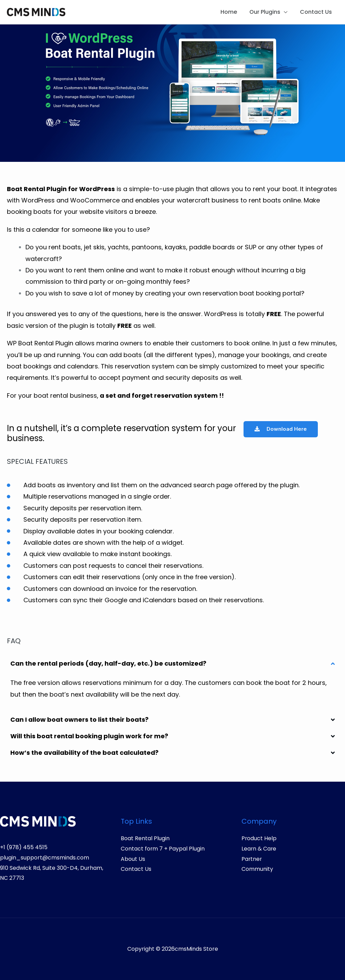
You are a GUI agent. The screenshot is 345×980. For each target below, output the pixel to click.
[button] (172, 664)
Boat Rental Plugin (145, 838)
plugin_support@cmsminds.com (45, 858)
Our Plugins (267, 12)
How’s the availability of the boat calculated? (84, 753)
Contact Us (317, 12)
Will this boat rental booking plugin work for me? (89, 736)
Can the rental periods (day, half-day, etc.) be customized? (108, 663)
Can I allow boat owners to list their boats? (79, 720)
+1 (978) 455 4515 (24, 847)
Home (232, 12)
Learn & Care (259, 849)
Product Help (259, 838)
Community (257, 869)
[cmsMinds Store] (36, 12)
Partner (252, 859)
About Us (133, 859)
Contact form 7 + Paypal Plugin (163, 849)
